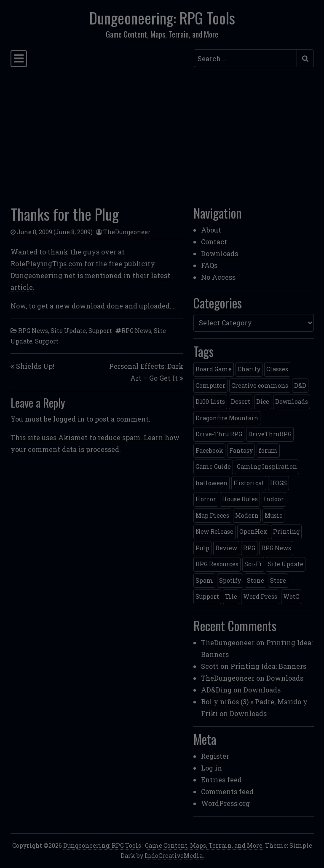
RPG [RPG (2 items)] (249, 548)
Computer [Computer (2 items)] (210, 385)
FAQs (209, 265)
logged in (69, 419)
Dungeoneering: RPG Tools (162, 18)
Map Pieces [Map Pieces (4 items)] (212, 515)
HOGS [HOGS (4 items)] (278, 483)
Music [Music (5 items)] (273, 515)
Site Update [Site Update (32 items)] (286, 564)
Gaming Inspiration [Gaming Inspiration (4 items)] (267, 466)
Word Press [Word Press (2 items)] (260, 596)
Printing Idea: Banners (268, 666)
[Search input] (245, 58)
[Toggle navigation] (19, 59)
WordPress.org (225, 803)
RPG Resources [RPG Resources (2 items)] (217, 564)
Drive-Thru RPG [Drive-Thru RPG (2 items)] (219, 434)
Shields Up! (35, 366)
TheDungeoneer (127, 232)
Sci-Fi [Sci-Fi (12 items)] (253, 564)
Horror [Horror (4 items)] (206, 499)
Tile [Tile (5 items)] (231, 596)
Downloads (220, 253)
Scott (210, 666)
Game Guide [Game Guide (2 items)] (213, 466)
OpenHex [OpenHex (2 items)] (253, 531)
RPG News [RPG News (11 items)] (276, 548)
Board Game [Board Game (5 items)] (214, 369)
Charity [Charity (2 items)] (249, 369)
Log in (212, 768)
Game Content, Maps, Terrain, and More (204, 845)
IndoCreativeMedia (174, 856)
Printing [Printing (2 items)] (286, 531)
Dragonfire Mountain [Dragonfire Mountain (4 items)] (227, 418)
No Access (218, 277)
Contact (214, 242)
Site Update (68, 331)
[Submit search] (305, 58)
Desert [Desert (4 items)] (241, 402)
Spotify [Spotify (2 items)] (230, 580)
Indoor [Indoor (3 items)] (274, 499)
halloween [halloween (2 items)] (212, 483)
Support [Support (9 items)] (207, 596)
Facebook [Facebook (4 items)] (209, 450)
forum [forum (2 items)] (268, 450)
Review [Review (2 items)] (226, 548)
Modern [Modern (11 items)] (247, 515)
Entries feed (221, 780)
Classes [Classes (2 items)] (277, 369)
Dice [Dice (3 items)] (263, 402)
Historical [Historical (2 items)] (249, 483)
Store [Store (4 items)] (278, 580)
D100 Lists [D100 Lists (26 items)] (210, 402)
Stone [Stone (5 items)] (256, 580)
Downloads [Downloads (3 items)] (292, 402)
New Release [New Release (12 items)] (214, 531)
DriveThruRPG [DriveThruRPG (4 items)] (270, 434)
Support (100, 331)
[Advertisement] (162, 134)
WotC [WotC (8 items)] (291, 596)
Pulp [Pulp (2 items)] (202, 548)
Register (215, 756)
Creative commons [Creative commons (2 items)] (260, 385)
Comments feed (227, 791)
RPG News (33, 331)
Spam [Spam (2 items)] (204, 580)
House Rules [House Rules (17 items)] (240, 499)
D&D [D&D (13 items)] (300, 385)
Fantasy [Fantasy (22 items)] (241, 450)
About (211, 230)
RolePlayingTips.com (47, 264)
